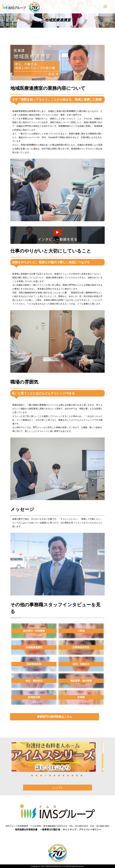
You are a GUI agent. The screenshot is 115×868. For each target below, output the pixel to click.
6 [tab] (55, 775)
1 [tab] (32, 775)
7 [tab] (59, 775)
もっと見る (57, 788)
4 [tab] (46, 775)
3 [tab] (41, 775)
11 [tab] (77, 775)
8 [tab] (63, 775)
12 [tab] (81, 775)
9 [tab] (68, 775)
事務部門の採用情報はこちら (55, 717)
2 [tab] (37, 775)
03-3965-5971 (82, 826)
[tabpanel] (57, 757)
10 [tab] (72, 775)
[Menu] (105, 6)
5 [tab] (50, 775)
